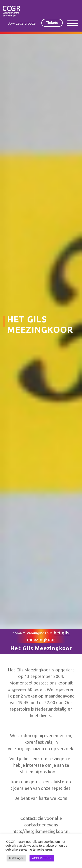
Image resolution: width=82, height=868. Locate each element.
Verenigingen (38, 633)
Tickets (52, 23)
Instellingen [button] (16, 858)
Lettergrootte (26, 23)
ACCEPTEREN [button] (42, 858)
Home (17, 633)
